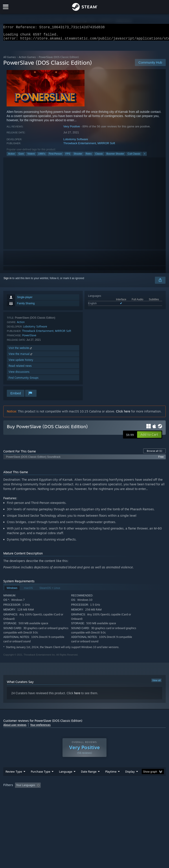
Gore (21, 156)
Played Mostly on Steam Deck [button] (136, 794)
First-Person (55, 156)
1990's (42, 156)
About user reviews (15, 727)
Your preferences (40, 727)
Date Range (89, 780)
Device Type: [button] (72, 800)
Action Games (27, 60)
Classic (99, 156)
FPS (68, 156)
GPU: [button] (53, 800)
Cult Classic (134, 156)
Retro (89, 156)
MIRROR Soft (106, 146)
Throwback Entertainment (80, 146)
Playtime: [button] (104, 794)
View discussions (19, 374)
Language (66, 780)
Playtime (111, 780)
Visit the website (21, 351)
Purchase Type (40, 780)
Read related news (20, 368)
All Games (10, 60)
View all (156, 683)
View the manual (21, 356)
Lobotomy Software (76, 142)
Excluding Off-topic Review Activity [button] (70, 794)
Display (130, 780)
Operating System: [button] (15, 800)
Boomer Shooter (115, 156)
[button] (149, 437)
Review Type (14, 780)
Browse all (154, 454)
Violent (31, 156)
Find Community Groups (24, 380)
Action (12, 156)
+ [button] (145, 156)
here (77, 696)
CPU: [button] (38, 800)
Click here (123, 414)
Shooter (78, 156)
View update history (21, 362)
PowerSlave (29, 338)
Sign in (8, 281)
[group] (84, 797)
